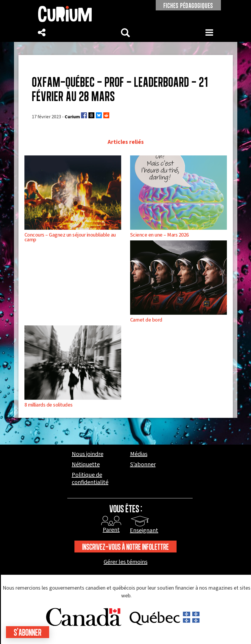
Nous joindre (88, 454)
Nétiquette (86, 465)
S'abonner (28, 632)
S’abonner (143, 465)
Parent (111, 530)
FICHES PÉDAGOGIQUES (188, 5)
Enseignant (144, 530)
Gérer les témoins (125, 562)
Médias (139, 454)
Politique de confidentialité (90, 479)
